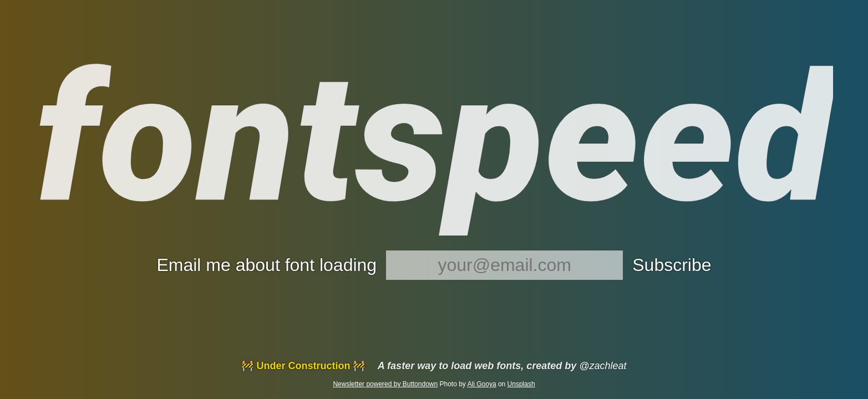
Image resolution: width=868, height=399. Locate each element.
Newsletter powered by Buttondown (385, 384)
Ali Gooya (482, 384)
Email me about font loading (267, 265)
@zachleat (603, 366)
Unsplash (521, 384)
